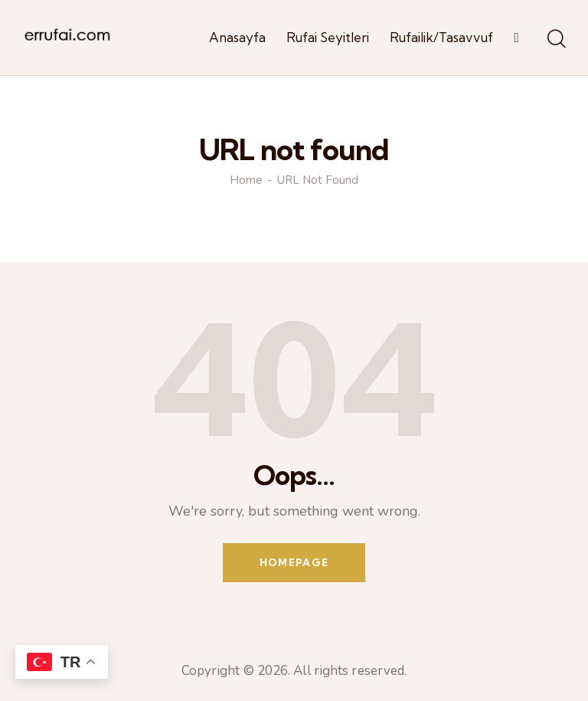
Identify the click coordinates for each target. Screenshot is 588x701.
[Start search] (555, 40)
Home (246, 180)
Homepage (294, 562)
